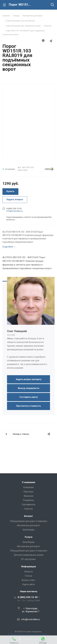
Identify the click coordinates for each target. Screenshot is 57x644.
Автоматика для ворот (28, 525)
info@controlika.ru (15, 211)
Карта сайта (29, 584)
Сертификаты (29, 504)
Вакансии (29, 496)
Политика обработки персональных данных (28, 634)
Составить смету (29, 397)
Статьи (28, 576)
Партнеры (28, 492)
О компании (28, 482)
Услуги (28, 537)
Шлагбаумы (29, 530)
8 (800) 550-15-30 (28, 597)
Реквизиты (29, 500)
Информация (29, 567)
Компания (28, 487)
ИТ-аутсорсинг (29, 559)
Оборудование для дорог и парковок (29, 521)
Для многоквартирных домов (29, 555)
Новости (28, 509)
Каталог (28, 516)
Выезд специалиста (29, 388)
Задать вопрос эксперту (28, 379)
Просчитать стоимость (28, 406)
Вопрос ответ (29, 580)
